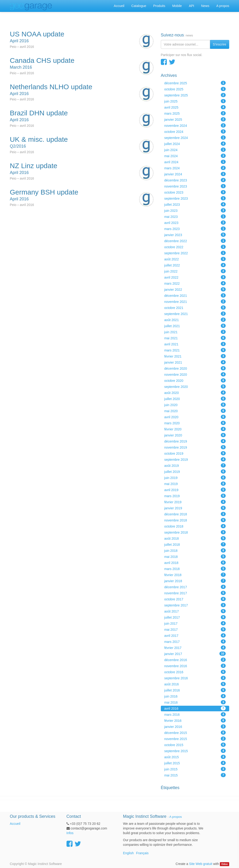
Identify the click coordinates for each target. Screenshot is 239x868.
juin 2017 (195, 623)
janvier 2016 (195, 726)
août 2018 (195, 538)
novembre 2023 (195, 186)
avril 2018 (195, 563)
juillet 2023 (195, 204)
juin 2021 (195, 332)
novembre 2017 (195, 593)
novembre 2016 (195, 666)
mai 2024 (195, 156)
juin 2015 (195, 769)
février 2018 (195, 575)
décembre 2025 (195, 83)
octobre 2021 (195, 308)
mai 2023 (195, 216)
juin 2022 (195, 271)
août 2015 (195, 757)
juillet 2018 (195, 544)
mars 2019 (195, 496)
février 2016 (195, 720)
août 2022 (195, 259)
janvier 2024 (195, 174)
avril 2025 (195, 107)
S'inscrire (220, 44)
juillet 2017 (195, 617)
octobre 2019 (195, 453)
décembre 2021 (195, 295)
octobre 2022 (195, 247)
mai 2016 (195, 702)
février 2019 (195, 502)
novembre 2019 (195, 447)
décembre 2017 (195, 587)
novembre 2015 (195, 739)
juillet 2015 (195, 763)
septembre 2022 (195, 253)
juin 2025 (195, 101)
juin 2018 (195, 550)
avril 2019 (195, 490)
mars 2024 (195, 168)
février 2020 (195, 429)
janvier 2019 (195, 508)
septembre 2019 (195, 459)
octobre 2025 (195, 89)
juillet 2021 (195, 326)
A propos (176, 817)
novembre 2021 (195, 301)
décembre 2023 (195, 180)
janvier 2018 (195, 581)
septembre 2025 (195, 95)
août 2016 (195, 684)
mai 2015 (195, 775)
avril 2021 (195, 344)
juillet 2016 (195, 690)
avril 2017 (195, 635)
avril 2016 (195, 708)
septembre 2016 (195, 678)
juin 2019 (195, 478)
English (128, 853)
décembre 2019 (195, 441)
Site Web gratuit (201, 864)
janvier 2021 (195, 362)
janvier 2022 (195, 289)
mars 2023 (195, 229)
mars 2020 (195, 423)
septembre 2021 (195, 314)
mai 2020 (195, 411)
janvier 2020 (195, 435)
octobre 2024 (195, 131)
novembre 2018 (195, 520)
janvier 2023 (195, 235)
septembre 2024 (195, 138)
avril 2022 (195, 277)
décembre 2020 (195, 368)
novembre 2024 (195, 125)
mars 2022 (195, 283)
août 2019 (195, 465)
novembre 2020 (195, 374)
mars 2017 (195, 641)
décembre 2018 (195, 514)
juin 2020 (195, 405)
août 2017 (195, 611)
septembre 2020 (195, 386)
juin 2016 (195, 696)
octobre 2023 (195, 192)
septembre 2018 (195, 532)
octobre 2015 (195, 745)
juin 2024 (195, 150)
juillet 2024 (195, 144)
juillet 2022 (195, 265)
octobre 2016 (195, 672)
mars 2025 (195, 113)
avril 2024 (195, 162)
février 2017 (195, 648)
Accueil (15, 824)
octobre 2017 (195, 599)
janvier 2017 (195, 654)
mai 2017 (195, 629)
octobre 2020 (195, 380)
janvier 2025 (195, 119)
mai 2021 (195, 338)
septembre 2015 (195, 751)
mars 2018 (195, 569)
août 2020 (195, 393)
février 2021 (195, 356)
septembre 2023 (195, 198)
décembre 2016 (195, 660)
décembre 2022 (195, 241)
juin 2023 (195, 210)
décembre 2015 (195, 733)
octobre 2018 (195, 526)
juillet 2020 (195, 399)
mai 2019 (195, 484)
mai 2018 (195, 556)
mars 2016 (195, 714)
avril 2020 (195, 417)
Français (142, 853)
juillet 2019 (195, 471)
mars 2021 (195, 350)
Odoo (224, 864)
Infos (70, 833)
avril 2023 (195, 223)
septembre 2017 (195, 605)
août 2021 (195, 320)
